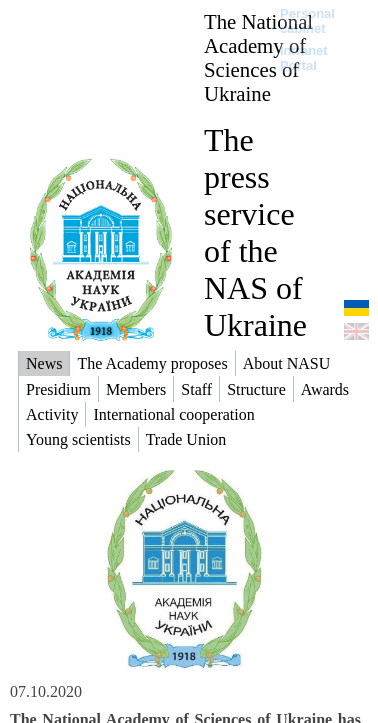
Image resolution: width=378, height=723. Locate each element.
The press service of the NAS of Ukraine (255, 232)
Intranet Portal (304, 58)
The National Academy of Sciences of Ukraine (258, 57)
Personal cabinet (307, 21)
